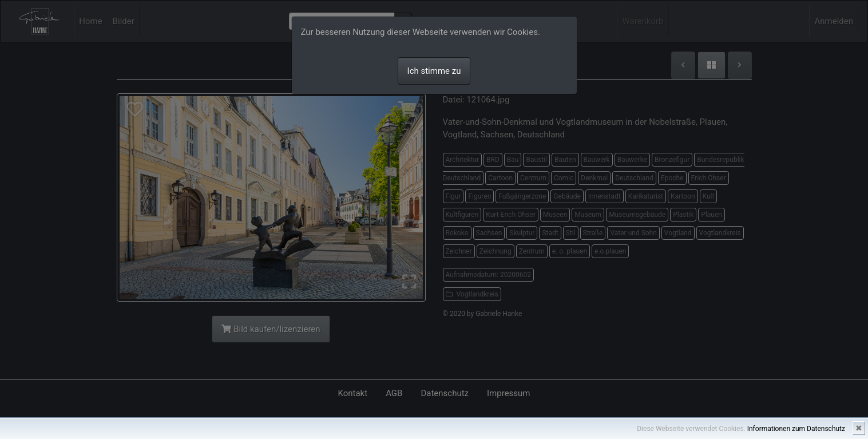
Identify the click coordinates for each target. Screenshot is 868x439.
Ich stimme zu (434, 71)
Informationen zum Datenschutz (796, 429)
